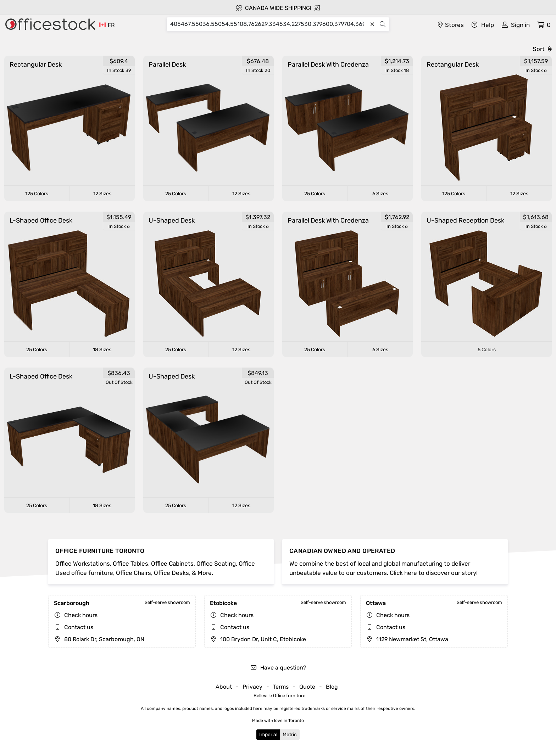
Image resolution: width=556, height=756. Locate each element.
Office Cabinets (172, 564)
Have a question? (278, 668)
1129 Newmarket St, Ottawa (407, 639)
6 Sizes (380, 194)
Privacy (252, 687)
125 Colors (37, 194)
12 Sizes (102, 194)
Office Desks (171, 573)
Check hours (81, 615)
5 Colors (487, 350)
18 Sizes (102, 350)
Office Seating (216, 564)
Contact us (79, 627)
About (224, 687)
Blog (332, 687)
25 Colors (176, 194)
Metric (290, 735)
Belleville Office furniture (279, 696)
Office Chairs (134, 573)
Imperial (268, 735)
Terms (281, 687)
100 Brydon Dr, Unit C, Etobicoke (258, 639)
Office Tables (130, 564)
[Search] (269, 24)
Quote (307, 687)
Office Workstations (83, 564)
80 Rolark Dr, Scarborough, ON (99, 639)
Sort (542, 49)
